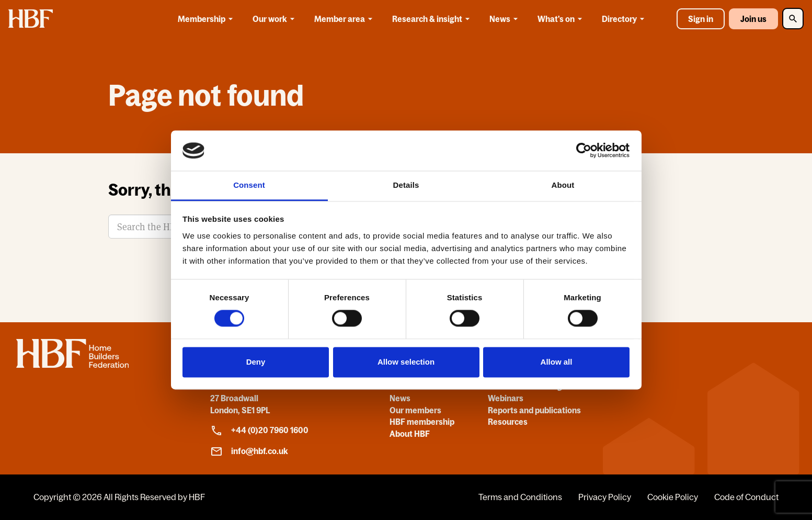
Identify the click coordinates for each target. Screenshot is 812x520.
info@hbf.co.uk (249, 451)
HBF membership (422, 422)
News (505, 19)
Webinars (506, 398)
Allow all (557, 362)
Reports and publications (534, 410)
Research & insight (433, 19)
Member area (345, 19)
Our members (415, 410)
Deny (256, 362)
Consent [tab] (249, 185)
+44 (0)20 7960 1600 (259, 431)
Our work (275, 19)
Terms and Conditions (520, 497)
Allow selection (406, 362)
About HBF (410, 434)
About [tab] (563, 185)
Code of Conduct (746, 497)
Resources (508, 422)
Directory (625, 19)
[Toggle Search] (793, 19)
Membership (207, 19)
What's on (562, 19)
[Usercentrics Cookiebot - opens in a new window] (584, 151)
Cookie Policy (673, 497)
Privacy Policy (605, 497)
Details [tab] (406, 185)
